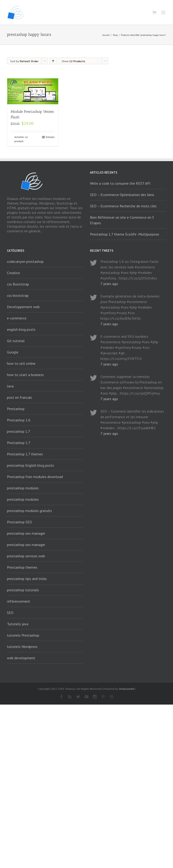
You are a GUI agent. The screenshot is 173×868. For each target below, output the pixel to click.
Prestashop (16, 409)
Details (50, 137)
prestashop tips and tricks (27, 579)
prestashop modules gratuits (29, 511)
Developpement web (23, 307)
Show (73, 61)
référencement (19, 601)
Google (13, 352)
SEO (10, 613)
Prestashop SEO (19, 522)
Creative (13, 273)
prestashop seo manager (26, 533)
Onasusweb (127, 689)
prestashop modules (23, 488)
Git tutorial (16, 341)
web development (21, 658)
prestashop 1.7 (19, 431)
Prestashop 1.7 (19, 443)
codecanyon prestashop (25, 261)
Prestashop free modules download (35, 477)
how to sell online (21, 363)
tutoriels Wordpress (22, 647)
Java (10, 386)
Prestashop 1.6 (19, 420)
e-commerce (17, 318)
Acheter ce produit (21, 139)
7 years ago (109, 284)
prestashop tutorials (23, 590)
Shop (115, 35)
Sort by (24, 61)
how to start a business (25, 375)
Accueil (106, 35)
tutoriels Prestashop (23, 635)
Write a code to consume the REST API (120, 183)
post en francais (19, 397)
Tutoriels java (18, 624)
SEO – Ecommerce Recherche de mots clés (123, 206)
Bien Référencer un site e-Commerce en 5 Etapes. (122, 220)
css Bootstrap (18, 284)
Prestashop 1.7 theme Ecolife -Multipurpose (125, 234)
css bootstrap (18, 295)
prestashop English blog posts (30, 465)
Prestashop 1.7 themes (25, 454)
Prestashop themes (22, 567)
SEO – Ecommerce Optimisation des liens (122, 195)
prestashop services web (26, 556)
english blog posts (21, 329)
